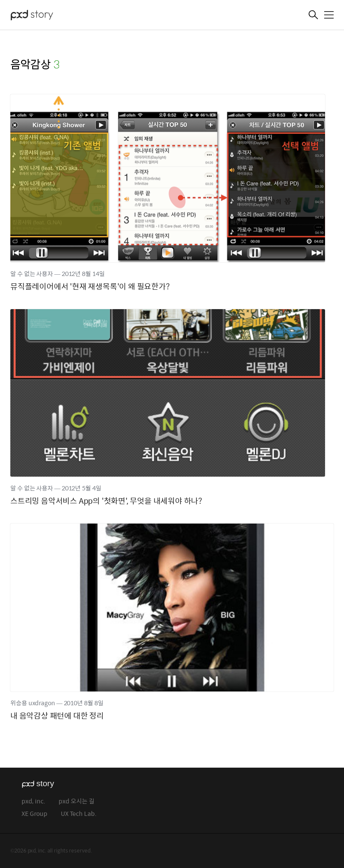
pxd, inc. (33, 801)
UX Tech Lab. (79, 814)
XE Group (34, 814)
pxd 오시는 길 (77, 801)
